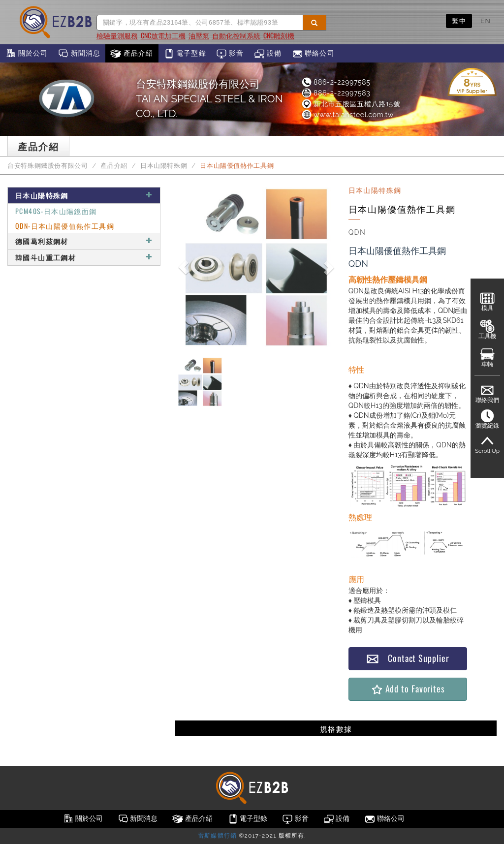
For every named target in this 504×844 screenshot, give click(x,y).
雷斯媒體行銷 (217, 836)
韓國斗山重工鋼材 (84, 257)
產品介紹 (132, 54)
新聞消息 (79, 54)
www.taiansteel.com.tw (347, 115)
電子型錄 (185, 54)
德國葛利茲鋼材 (84, 241)
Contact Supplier (408, 658)
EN (486, 21)
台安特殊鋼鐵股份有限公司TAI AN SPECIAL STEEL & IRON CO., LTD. (209, 99)
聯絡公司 (313, 54)
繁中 (459, 21)
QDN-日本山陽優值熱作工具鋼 (65, 226)
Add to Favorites (408, 689)
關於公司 (26, 54)
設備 (268, 54)
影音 (230, 54)
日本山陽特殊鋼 (164, 166)
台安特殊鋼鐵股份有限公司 (48, 166)
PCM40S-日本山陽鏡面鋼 (56, 211)
